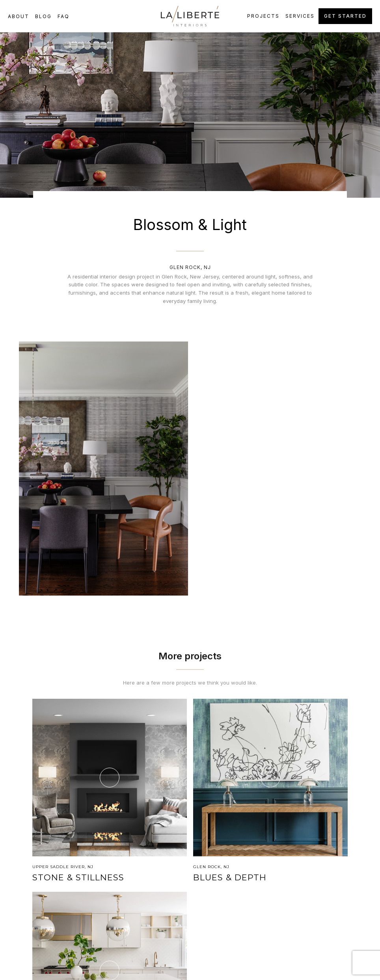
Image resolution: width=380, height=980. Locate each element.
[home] (190, 16)
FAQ (63, 16)
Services (300, 16)
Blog (43, 16)
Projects (263, 16)
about (19, 16)
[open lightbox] (103, 469)
